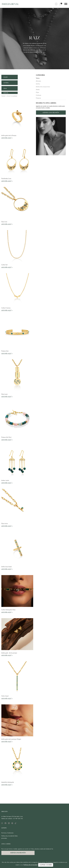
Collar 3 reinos (6, 308)
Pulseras (38, 98)
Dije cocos (5, 523)
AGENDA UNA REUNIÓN (51, 112)
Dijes (37, 92)
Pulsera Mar (5, 351)
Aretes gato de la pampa (9, 653)
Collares (38, 95)
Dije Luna (4, 222)
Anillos (38, 84)
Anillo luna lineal (6, 567)
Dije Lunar (4, 394)
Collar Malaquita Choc (8, 610)
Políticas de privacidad (30, 865)
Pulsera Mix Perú (6, 437)
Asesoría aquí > (7, 138)
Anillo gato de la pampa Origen (11, 739)
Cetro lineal (5, 696)
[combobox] (10, 77)
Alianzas (38, 81)
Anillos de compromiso (43, 87)
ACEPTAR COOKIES (46, 865)
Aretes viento (5, 480)
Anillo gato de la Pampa (9, 135)
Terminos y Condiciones (7, 833)
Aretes (38, 90)
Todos (38, 78)
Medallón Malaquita (8, 782)
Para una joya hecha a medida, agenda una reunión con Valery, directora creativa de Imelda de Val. (27, 849)
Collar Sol (4, 265)
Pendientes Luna (6, 179)
